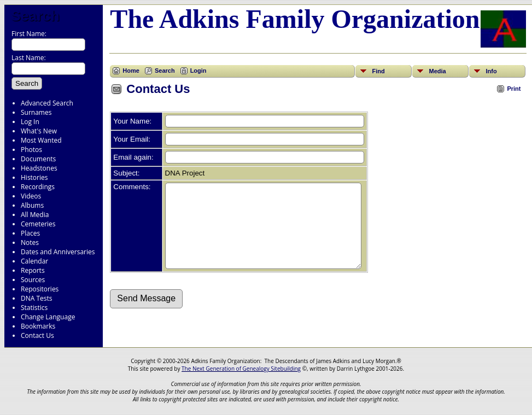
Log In (30, 122)
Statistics (34, 308)
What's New (39, 131)
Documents (38, 159)
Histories (34, 177)
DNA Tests (37, 298)
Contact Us (37, 335)
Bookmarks (38, 326)
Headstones (39, 168)
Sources (33, 280)
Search (35, 16)
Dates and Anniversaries (58, 252)
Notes (30, 242)
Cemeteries (38, 224)
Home (131, 71)
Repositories (40, 289)
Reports (33, 270)
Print (514, 89)
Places (30, 233)
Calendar (34, 261)
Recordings (38, 187)
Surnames (36, 112)
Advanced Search (47, 103)
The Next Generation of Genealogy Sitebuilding (241, 369)
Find (378, 71)
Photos (31, 150)
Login (198, 71)
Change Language (48, 317)
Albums (32, 205)
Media (437, 71)
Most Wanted (41, 140)
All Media (35, 215)
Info (491, 71)
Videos (31, 196)
